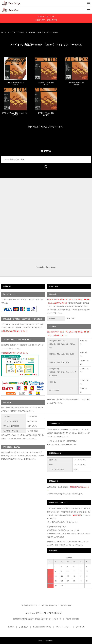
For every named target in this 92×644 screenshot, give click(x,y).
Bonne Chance (66, 605)
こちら (34, 459)
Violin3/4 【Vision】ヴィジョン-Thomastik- (43, 32)
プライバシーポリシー (64, 627)
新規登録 (11, 627)
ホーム (4, 32)
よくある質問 (24, 627)
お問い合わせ (80, 627)
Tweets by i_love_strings (46, 267)
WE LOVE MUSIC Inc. (50, 605)
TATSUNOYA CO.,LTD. (29, 605)
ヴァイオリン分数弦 (17, 32)
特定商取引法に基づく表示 (42, 627)
